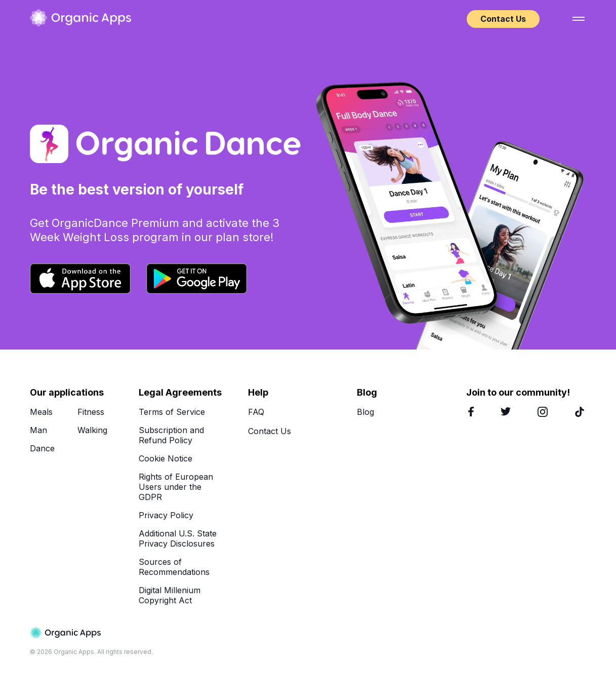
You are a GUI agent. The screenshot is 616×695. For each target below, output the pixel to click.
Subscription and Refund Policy (171, 435)
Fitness (91, 412)
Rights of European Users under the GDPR (176, 487)
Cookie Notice (166, 458)
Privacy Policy (166, 515)
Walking (92, 430)
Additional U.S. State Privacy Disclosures (178, 538)
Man (38, 430)
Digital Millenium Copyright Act (170, 595)
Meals (41, 412)
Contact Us (503, 19)
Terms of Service (172, 412)
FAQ (256, 412)
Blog (365, 412)
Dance (42, 448)
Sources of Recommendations (174, 567)
